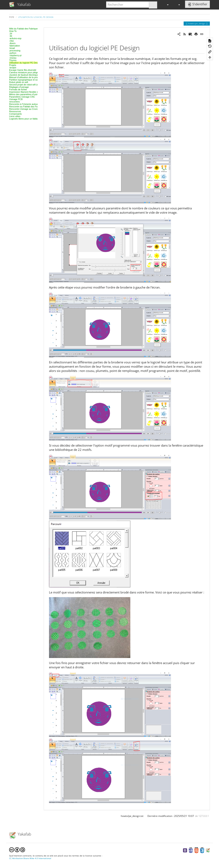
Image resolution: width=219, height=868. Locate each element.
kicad (12, 48)
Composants (15, 114)
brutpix (13, 68)
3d (11, 36)
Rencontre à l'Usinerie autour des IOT (28, 104)
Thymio (13, 60)
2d (11, 33)
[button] (166, 5)
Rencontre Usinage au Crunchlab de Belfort (31, 109)
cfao (12, 41)
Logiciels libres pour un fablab (24, 119)
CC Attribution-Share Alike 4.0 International (30, 858)
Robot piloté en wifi (19, 82)
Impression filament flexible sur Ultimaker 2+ (31, 92)
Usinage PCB (16, 99)
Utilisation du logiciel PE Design (36, 17)
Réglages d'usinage (19, 87)
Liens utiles (15, 116)
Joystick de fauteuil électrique (24, 75)
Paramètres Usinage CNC (22, 97)
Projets (13, 65)
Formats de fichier (18, 89)
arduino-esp (15, 38)
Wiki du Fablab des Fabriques (24, 29)
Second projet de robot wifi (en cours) (28, 85)
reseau (13, 58)
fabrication (15, 46)
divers (13, 43)
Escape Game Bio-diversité (23, 70)
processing (15, 51)
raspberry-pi (16, 55)
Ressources (15, 111)
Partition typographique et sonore (26, 80)
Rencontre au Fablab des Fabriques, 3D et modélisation (37, 107)
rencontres (14, 102)
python (13, 53)
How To (13, 31)
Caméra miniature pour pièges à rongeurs (30, 72)
